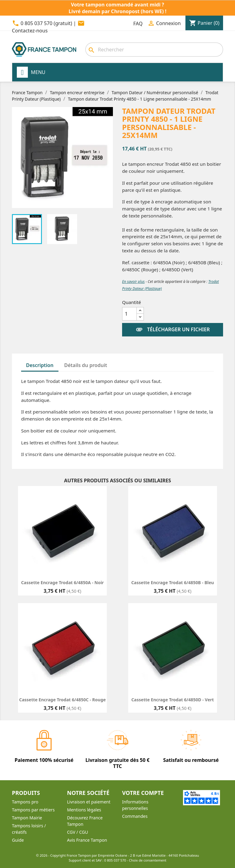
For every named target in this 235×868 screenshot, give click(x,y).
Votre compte (143, 793)
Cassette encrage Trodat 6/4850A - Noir (62, 582)
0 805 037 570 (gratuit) (46, 23)
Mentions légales (84, 810)
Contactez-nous (30, 31)
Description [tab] (40, 365)
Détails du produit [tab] (86, 365)
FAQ (138, 24)
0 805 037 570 (115, 860)
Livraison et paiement (89, 802)
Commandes (135, 816)
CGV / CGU (78, 832)
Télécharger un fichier (173, 330)
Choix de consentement (147, 860)
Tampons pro (25, 802)
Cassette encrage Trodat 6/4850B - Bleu (173, 582)
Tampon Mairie (27, 818)
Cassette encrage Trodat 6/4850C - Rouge (62, 700)
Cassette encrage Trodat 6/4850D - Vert (173, 700)
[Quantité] (129, 314)
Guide (18, 840)
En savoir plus (133, 282)
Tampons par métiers (33, 810)
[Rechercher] (154, 50)
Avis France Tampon (87, 840)
